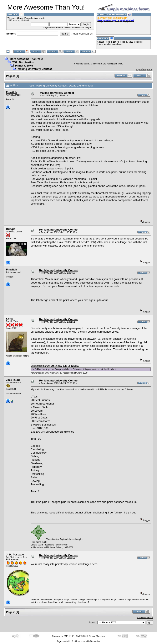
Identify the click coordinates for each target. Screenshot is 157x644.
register (42, 18)
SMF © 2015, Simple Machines (91, 636)
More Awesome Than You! (26, 59)
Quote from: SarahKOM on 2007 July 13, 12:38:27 (55, 366)
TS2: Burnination (23, 62)
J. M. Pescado (15, 555)
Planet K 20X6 (24, 66)
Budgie (11, 229)
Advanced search (82, 34)
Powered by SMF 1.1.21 (63, 636)
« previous (141, 69)
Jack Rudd (13, 380)
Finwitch (12, 92)
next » (149, 69)
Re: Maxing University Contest (59, 230)
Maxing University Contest (35, 69)
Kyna (9, 319)
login (33, 18)
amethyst (117, 44)
